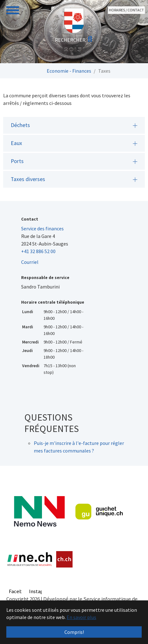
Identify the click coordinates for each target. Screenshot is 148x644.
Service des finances (42, 228)
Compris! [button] (74, 632)
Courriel (30, 262)
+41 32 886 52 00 (38, 251)
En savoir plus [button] (81, 617)
